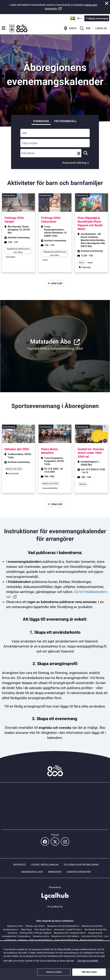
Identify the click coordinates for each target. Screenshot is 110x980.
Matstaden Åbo (51, 342)
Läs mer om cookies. (88, 961)
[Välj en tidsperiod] (79, 153)
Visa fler (57, 283)
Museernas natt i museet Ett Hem (69, 933)
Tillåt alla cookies (89, 972)
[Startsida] (18, 28)
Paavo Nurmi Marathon (65, 940)
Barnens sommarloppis (91, 940)
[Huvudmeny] (4, 28)
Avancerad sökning (74, 163)
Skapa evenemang (98, 18)
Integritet (20, 865)
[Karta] (70, 28)
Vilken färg (26, 930)
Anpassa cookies (54, 972)
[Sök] (85, 28)
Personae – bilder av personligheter (35, 940)
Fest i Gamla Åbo (42, 930)
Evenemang (41, 121)
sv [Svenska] (76, 18)
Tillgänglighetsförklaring (81, 865)
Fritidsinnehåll (65, 121)
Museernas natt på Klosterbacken (63, 926)
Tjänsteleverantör (79, 872)
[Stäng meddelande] (107, 3)
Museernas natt (15, 926)
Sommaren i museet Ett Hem (67, 930)
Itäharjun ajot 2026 (34, 926)
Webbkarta (55, 872)
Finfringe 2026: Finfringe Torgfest (35, 933)
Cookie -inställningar (45, 865)
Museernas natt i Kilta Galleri (65, 936)
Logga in (101, 28)
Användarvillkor (32, 872)
